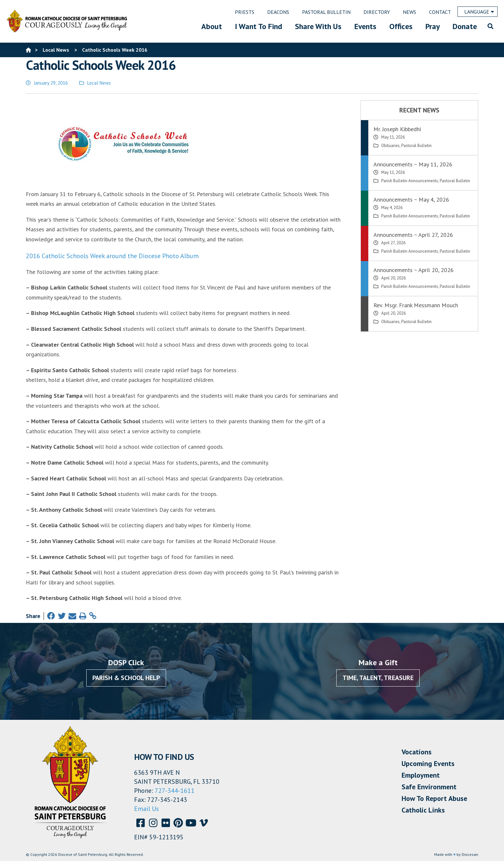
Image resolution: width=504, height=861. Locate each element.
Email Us (147, 809)
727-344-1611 (175, 791)
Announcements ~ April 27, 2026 (413, 235)
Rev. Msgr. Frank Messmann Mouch (416, 305)
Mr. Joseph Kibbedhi (397, 129)
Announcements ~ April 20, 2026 (414, 270)
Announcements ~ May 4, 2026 (411, 199)
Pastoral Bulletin (416, 146)
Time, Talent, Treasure (378, 678)
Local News (99, 83)
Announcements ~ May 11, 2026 (413, 164)
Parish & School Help (126, 678)
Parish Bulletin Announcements (410, 181)
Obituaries (390, 146)
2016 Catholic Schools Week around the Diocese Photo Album (112, 256)
